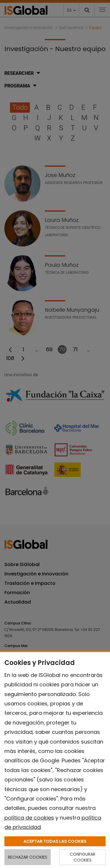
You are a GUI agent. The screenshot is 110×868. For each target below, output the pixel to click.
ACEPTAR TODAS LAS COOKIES (55, 841)
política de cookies (29, 818)
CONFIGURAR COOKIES (83, 857)
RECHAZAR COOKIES (28, 857)
